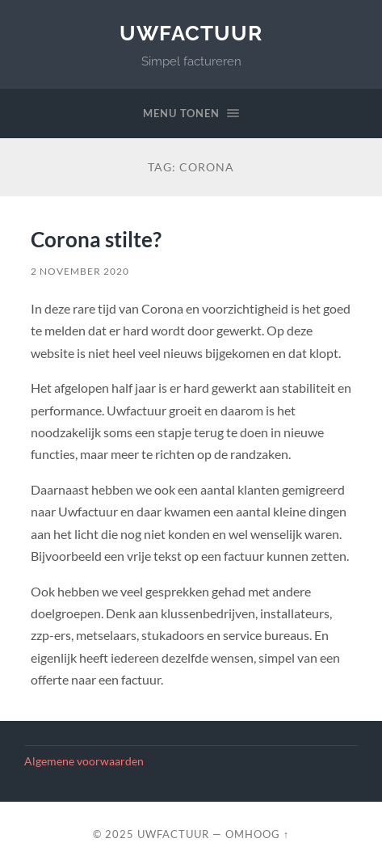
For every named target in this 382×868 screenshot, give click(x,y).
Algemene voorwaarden (84, 761)
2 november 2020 (80, 271)
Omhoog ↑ (257, 834)
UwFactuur (191, 33)
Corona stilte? (96, 239)
